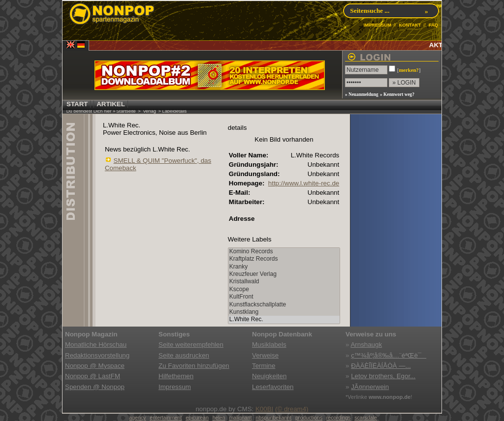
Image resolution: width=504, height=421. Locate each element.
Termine (264, 366)
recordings (339, 418)
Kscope (284, 289)
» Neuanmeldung (362, 94)
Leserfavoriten (273, 387)
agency (137, 418)
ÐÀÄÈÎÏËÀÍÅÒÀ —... (381, 366)
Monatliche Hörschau (96, 345)
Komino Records (284, 252)
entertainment (166, 418)
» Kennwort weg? (397, 94)
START (77, 104)
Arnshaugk (366, 345)
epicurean (197, 418)
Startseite (126, 111)
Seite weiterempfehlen (191, 345)
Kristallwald (284, 282)
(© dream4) (292, 409)
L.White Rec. (284, 319)
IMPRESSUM (377, 25)
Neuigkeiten (269, 376)
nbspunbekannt (273, 418)
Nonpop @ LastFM (93, 376)
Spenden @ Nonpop (95, 387)
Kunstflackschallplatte (284, 305)
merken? (409, 70)
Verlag (149, 111)
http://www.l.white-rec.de (304, 183)
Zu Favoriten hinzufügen (194, 366)
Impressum (175, 387)
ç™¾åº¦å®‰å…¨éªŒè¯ (389, 355)
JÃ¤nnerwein (370, 387)
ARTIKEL (111, 104)
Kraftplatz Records (284, 259)
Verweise (265, 355)
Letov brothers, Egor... (383, 376)
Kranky (284, 267)
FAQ (433, 25)
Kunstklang (284, 312)
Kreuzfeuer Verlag (284, 274)
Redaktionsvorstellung (97, 355)
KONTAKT (410, 25)
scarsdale (366, 418)
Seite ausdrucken (184, 355)
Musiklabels (269, 345)
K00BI (264, 409)
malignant (240, 418)
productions (309, 418)
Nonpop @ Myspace (95, 366)
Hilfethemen (176, 376)
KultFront (284, 297)
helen (219, 418)
